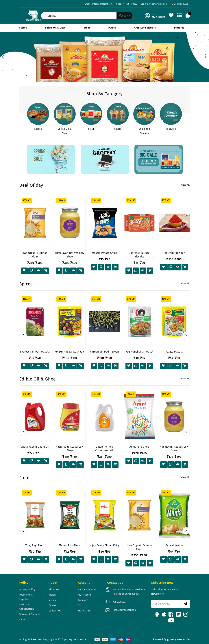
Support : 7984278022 (127, 4)
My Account (85, 595)
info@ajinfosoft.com (125, 610)
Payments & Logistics (26, 597)
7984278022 (119, 602)
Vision (52, 595)
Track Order (85, 611)
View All (185, 185)
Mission (53, 600)
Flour (87, 28)
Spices (23, 28)
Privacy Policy (27, 589)
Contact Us (55, 611)
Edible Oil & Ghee (55, 28)
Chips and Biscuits (145, 28)
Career (52, 605)
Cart (80, 605)
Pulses (112, 28)
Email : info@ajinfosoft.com (99, 4)
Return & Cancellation (27, 607)
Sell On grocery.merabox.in (154, 4)
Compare (83, 600)
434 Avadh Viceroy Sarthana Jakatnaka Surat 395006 (129, 592)
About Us (54, 589)
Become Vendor (87, 589)
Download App (180, 4)
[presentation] (23, 335)
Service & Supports (30, 614)
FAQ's (22, 619)
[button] (3, 57)
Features (179, 28)
